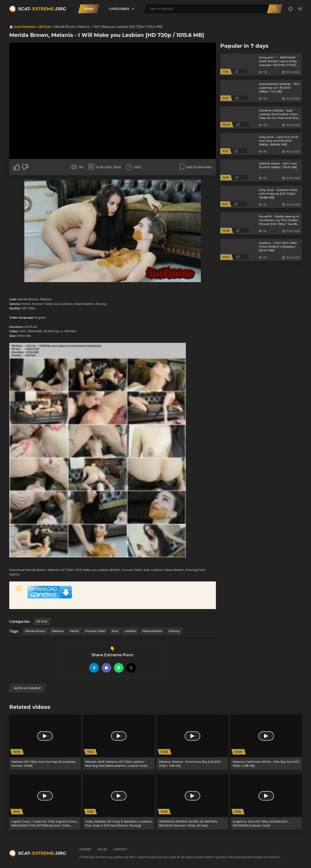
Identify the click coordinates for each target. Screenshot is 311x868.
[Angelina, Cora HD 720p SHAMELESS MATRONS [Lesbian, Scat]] (266, 802)
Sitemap (85, 849)
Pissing (174, 631)
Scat (115, 631)
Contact (120, 849)
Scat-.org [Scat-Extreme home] (42, 9)
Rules (103, 849)
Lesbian (130, 631)
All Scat (45, 27)
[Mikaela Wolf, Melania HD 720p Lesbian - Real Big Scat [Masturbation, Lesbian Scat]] (119, 742)
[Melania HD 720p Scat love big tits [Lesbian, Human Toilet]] (45, 742)
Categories (119, 9)
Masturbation (152, 631)
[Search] (275, 9)
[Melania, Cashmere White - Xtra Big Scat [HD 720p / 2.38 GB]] (266, 742)
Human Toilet (95, 631)
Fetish (74, 631)
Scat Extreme (25, 27)
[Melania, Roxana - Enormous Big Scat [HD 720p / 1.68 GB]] (192, 742)
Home (89, 9)
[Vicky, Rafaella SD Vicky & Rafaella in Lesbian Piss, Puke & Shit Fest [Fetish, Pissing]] (119, 802)
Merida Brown (35, 631)
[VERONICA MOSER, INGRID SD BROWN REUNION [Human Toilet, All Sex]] (192, 802)
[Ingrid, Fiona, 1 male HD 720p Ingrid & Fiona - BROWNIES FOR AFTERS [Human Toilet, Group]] (45, 802)
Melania (58, 631)
